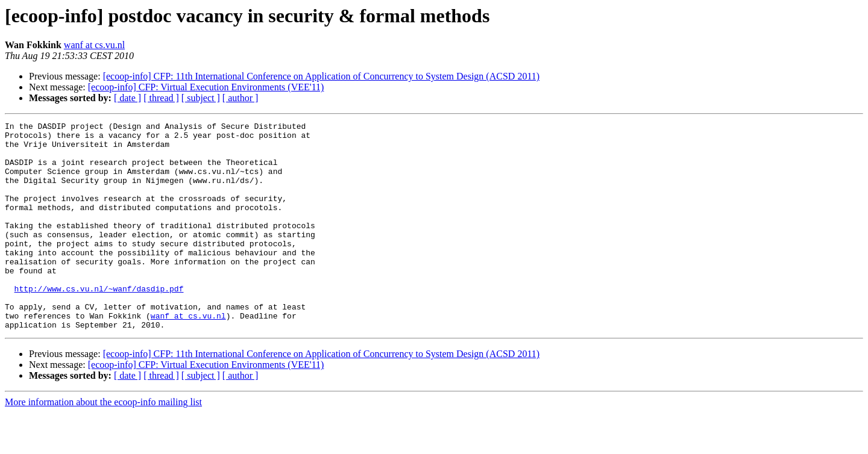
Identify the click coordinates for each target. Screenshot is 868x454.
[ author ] (241, 98)
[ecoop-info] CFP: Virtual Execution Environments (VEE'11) (206, 87)
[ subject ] (201, 98)
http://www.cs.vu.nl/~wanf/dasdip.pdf (99, 323)
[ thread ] (161, 98)
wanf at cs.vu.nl (94, 45)
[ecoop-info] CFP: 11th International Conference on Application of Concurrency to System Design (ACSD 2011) (321, 76)
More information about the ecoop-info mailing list (103, 443)
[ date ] (127, 98)
